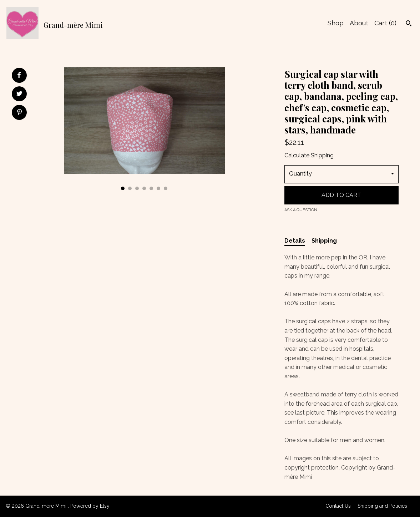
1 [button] (123, 188)
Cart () (385, 23)
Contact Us (338, 506)
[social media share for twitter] (19, 95)
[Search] (409, 24)
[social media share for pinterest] (19, 113)
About (359, 23)
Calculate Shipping (309, 155)
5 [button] (151, 188)
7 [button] (166, 188)
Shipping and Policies (382, 506)
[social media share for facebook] (19, 75)
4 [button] (144, 188)
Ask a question (301, 210)
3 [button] (137, 188)
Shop (336, 23)
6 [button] (158, 188)
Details (295, 241)
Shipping (324, 241)
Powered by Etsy (90, 506)
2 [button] (130, 188)
